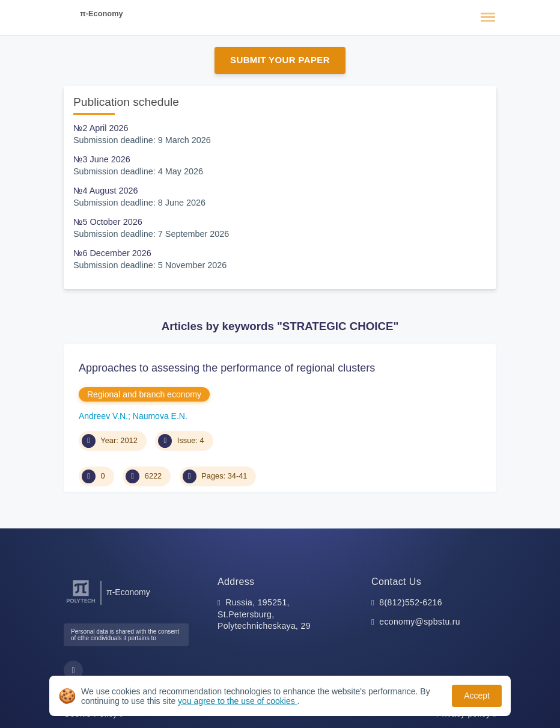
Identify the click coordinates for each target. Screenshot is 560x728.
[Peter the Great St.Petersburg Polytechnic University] (81, 603)
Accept (477, 696)
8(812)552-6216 (411, 602)
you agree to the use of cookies (237, 701)
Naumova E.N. (160, 416)
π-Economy (102, 14)
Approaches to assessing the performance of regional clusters (227, 368)
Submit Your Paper (280, 60)
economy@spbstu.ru (420, 622)
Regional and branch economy (144, 394)
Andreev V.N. (103, 416)
